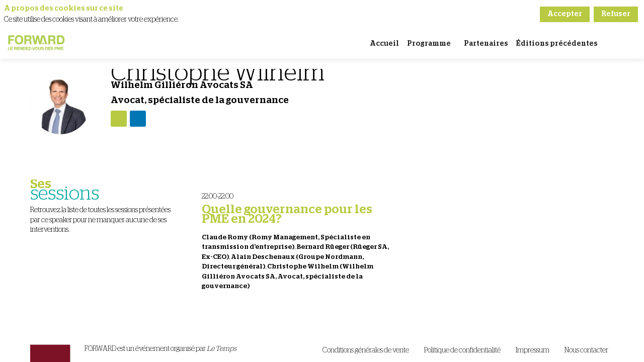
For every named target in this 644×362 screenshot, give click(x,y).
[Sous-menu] (455, 44)
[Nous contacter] (586, 351)
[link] (384, 44)
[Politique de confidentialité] (462, 351)
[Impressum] (533, 351)
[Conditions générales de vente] (366, 351)
